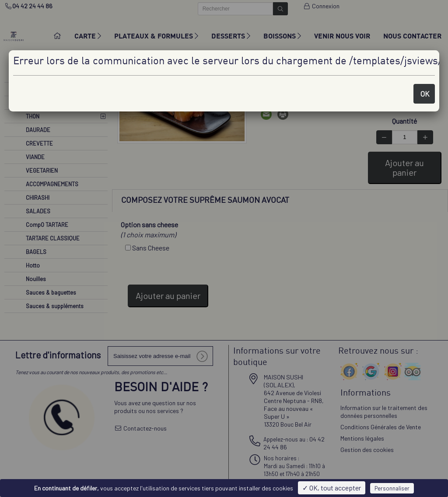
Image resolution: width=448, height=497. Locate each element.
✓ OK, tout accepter (332, 488)
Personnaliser (392, 488)
